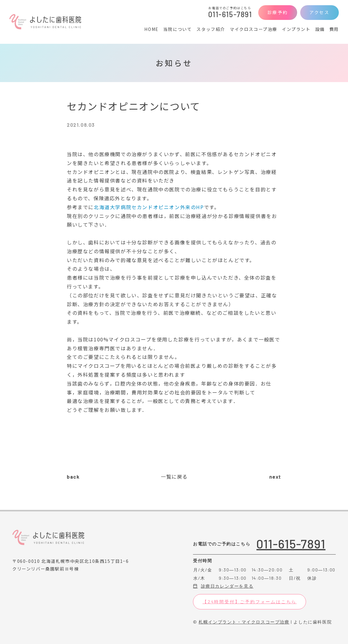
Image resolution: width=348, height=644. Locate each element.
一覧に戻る (174, 476)
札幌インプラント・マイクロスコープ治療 (244, 622)
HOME (151, 29)
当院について (178, 29)
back (73, 477)
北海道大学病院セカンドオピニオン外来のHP (149, 207)
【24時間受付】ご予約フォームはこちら (250, 602)
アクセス (320, 12)
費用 (334, 29)
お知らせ (174, 63)
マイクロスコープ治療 (253, 29)
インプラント (296, 29)
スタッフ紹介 (211, 29)
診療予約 (278, 12)
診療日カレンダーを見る (223, 586)
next (275, 477)
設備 (320, 29)
